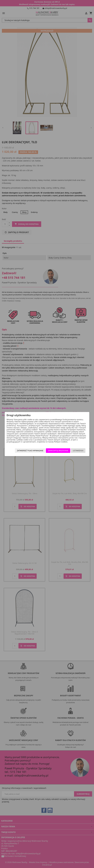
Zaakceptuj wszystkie (58, 451)
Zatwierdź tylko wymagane (30, 451)
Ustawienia (78, 451)
